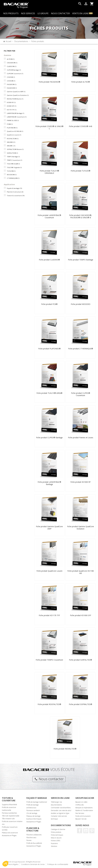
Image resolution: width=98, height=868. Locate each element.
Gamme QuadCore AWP (16, 92)
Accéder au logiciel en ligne (60, 813)
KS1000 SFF (12, 106)
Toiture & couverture (16, 196)
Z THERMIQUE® (13, 178)
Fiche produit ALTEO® (81, 82)
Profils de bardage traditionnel (37, 802)
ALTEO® (11, 59)
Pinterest (92, 831)
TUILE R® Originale (14, 167)
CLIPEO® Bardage (14, 70)
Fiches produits (56, 832)
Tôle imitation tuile (8, 819)
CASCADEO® (12, 63)
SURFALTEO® (12, 153)
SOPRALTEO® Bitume (15, 149)
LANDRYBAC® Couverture (17, 117)
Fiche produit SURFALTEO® (81, 660)
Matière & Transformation (84, 810)
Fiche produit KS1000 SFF (81, 615)
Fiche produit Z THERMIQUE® (81, 349)
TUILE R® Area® (13, 164)
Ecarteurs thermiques (34, 819)
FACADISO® (12, 88)
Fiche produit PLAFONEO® (49, 349)
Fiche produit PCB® (49, 304)
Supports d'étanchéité (9, 805)
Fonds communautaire (83, 816)
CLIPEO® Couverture (15, 74)
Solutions (54, 846)
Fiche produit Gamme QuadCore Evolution (81, 528)
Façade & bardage (14, 188)
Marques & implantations (84, 808)
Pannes (29, 840)
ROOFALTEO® (13, 139)
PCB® (10, 124)
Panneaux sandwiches (9, 813)
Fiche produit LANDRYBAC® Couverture (49, 216)
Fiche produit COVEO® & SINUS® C (49, 127)
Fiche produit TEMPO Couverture (49, 660)
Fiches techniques (57, 835)
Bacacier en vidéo (81, 802)
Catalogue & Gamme (58, 829)
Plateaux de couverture (10, 833)
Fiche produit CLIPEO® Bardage (49, 438)
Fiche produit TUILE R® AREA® (49, 393)
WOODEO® (12, 175)
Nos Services (80, 813)
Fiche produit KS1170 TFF (49, 615)
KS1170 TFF (12, 110)
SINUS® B (11, 142)
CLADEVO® (12, 66)
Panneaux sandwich (33, 810)
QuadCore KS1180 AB (15, 131)
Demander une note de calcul (61, 810)
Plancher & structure (15, 192)
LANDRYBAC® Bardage (16, 113)
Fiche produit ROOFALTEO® (49, 704)
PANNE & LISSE (13, 120)
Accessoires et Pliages (9, 835)
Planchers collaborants (34, 835)
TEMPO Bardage (13, 157)
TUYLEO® (11, 171)
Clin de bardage (32, 813)
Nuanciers (54, 843)
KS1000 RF (11, 102)
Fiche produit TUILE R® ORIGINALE (49, 172)
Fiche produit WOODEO (81, 304)
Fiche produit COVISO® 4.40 (81, 126)
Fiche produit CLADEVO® (49, 260)
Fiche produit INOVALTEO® (65, 749)
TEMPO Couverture (14, 160)
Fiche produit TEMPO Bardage (81, 260)
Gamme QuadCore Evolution (18, 95)
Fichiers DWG (56, 841)
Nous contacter (49, 779)
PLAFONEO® (12, 128)
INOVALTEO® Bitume (15, 99)
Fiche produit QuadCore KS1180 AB (81, 572)
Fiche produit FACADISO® (49, 82)
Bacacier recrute (81, 819)
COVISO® (11, 81)
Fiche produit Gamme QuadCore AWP (49, 528)
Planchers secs (31, 838)
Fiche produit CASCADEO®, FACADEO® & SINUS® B (81, 216)
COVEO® (11, 77)
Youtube (86, 831)
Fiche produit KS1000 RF (81, 482)
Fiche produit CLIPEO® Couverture (81, 394)
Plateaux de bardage (33, 816)
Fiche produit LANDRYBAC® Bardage (49, 483)
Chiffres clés (80, 805)
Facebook (80, 831)
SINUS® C (11, 146)
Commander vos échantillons (61, 808)
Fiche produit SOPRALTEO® (81, 704)
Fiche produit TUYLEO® (81, 171)
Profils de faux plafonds (34, 843)
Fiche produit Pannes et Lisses (81, 438)
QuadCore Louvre (14, 135)
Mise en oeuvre (56, 838)
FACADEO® (12, 84)
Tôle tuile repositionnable (11, 816)
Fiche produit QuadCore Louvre (49, 571)
